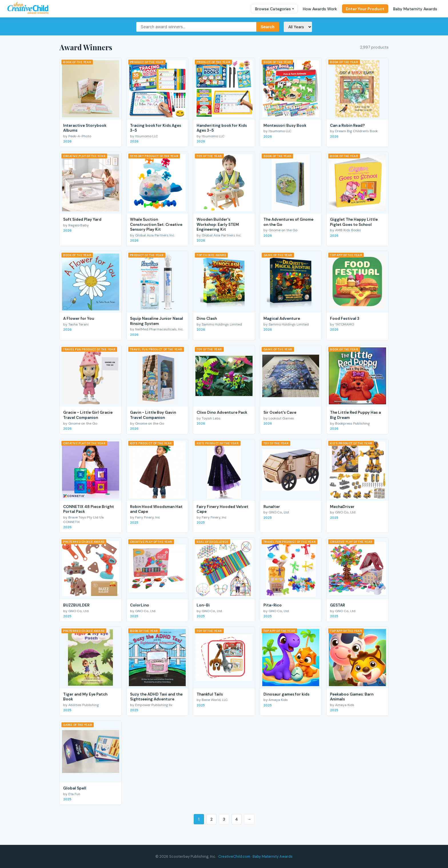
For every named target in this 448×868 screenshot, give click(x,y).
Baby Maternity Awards (415, 9)
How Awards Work (320, 9)
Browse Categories (274, 9)
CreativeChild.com (234, 856)
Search (268, 27)
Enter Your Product (365, 9)
